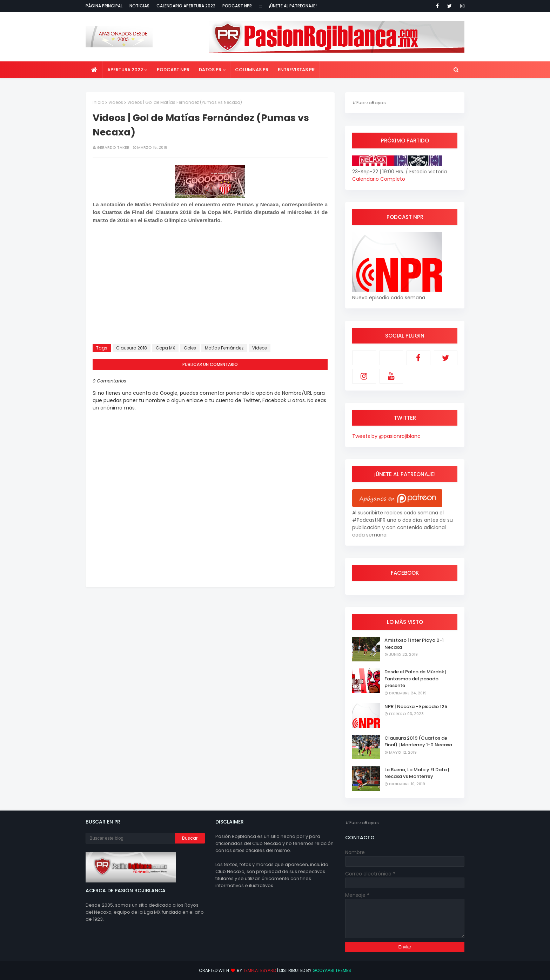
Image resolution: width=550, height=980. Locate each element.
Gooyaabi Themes (332, 970)
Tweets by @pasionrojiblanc (386, 436)
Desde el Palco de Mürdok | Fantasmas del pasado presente (415, 679)
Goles (190, 348)
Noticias (139, 6)
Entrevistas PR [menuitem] (296, 70)
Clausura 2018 (132, 348)
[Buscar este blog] (130, 838)
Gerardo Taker (113, 147)
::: (260, 6)
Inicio (98, 102)
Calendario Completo (379, 179)
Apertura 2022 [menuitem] (125, 70)
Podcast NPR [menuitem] (173, 70)
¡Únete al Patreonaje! (293, 6)
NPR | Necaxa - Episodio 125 (416, 706)
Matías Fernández (224, 348)
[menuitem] (94, 70)
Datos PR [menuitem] (210, 70)
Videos (116, 102)
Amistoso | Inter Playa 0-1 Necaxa (414, 644)
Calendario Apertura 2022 (186, 6)
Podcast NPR (237, 6)
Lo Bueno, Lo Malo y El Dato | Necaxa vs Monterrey (417, 773)
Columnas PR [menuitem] (252, 70)
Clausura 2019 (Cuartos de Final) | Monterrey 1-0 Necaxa (418, 742)
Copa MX (165, 348)
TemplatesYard (260, 970)
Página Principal (104, 6)
